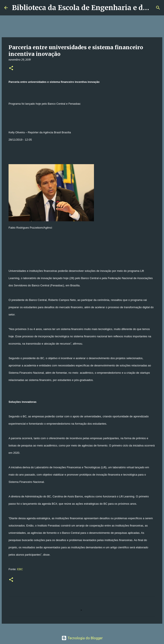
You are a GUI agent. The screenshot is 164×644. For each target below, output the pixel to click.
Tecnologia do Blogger (82, 638)
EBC (20, 569)
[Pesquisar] (158, 8)
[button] (11, 68)
